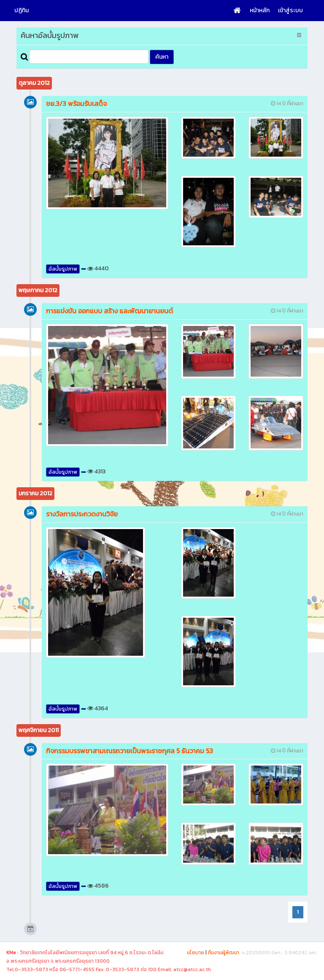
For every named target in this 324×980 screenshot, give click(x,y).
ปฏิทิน (22, 10)
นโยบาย (196, 953)
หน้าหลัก (260, 10)
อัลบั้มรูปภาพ (63, 269)
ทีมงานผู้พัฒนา (224, 953)
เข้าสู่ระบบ (290, 10)
